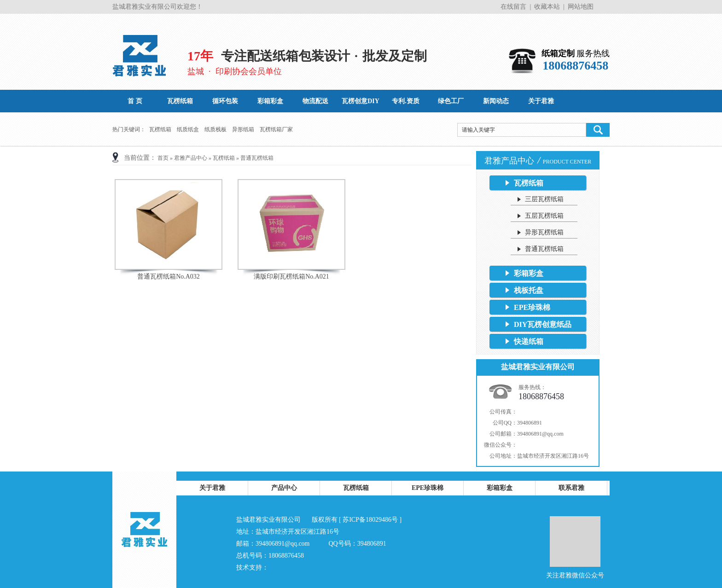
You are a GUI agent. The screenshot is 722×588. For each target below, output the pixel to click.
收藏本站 (547, 7)
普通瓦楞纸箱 (257, 158)
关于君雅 (212, 488)
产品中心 (284, 488)
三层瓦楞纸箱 (544, 199)
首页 (163, 158)
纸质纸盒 (188, 129)
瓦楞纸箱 (160, 129)
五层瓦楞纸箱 (544, 216)
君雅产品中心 (191, 158)
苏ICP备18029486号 (370, 520)
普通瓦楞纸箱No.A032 (169, 277)
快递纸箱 (529, 341)
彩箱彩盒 (529, 273)
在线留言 (513, 7)
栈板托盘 (529, 290)
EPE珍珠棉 (532, 307)
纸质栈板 (215, 129)
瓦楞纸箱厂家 (276, 129)
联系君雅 (571, 488)
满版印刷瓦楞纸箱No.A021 (291, 277)
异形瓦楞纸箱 (544, 232)
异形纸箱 (243, 129)
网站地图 (581, 7)
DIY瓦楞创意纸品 (543, 324)
